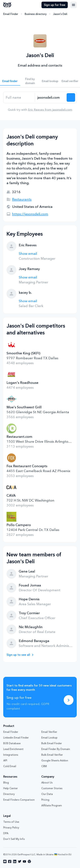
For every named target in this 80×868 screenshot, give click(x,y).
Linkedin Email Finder (16, 738)
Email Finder (11, 14)
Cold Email (10, 766)
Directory (9, 794)
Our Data (47, 794)
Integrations (11, 755)
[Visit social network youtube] (24, 861)
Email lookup (50, 81)
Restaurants (22, 199)
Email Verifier (49, 732)
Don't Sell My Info (14, 839)
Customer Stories (52, 788)
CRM (44, 766)
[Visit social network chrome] (29, 861)
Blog (6, 782)
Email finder (10, 81)
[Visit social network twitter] (20, 861)
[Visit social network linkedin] (15, 861)
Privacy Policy (11, 827)
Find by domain (30, 81)
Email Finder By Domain (56, 749)
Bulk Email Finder (52, 743)
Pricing (45, 800)
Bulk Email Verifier (52, 755)
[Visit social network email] (5, 861)
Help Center (11, 788)
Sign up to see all (18, 655)
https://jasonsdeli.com (30, 214)
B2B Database (12, 743)
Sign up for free (55, 5)
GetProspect (7, 5)
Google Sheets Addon (55, 760)
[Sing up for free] (69, 700)
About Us (47, 782)
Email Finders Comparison (19, 800)
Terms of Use (11, 822)
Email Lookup (49, 738)
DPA (6, 833)
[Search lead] (71, 97)
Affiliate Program (52, 805)
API (5, 760)
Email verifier (70, 81)
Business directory (36, 14)
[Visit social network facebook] (10, 861)
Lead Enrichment (13, 749)
